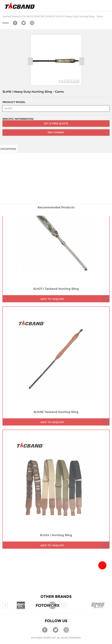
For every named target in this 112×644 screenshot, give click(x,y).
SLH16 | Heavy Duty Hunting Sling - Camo (80, 17)
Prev (30, 61)
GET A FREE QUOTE (56, 119)
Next (82, 61)
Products (16, 17)
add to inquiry (52, 265)
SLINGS (28, 17)
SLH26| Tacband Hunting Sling (56, 378)
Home (6, 17)
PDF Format (56, 128)
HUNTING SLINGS (44, 17)
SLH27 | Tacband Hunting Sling (56, 255)
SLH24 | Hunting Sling (56, 502)
